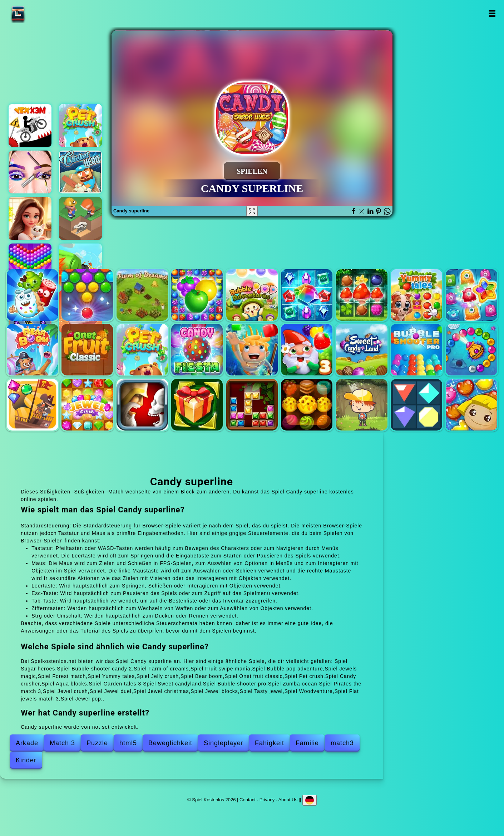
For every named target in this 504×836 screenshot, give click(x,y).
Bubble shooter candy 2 (87, 295)
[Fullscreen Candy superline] (252, 211)
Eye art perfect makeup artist (30, 172)
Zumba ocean (471, 350)
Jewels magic (307, 295)
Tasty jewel (307, 405)
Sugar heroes (33, 295)
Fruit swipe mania (197, 295)
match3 (342, 743)
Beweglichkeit (170, 743)
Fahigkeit (270, 743)
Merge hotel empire (30, 218)
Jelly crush (471, 295)
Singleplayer (224, 743)
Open (492, 13)
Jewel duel (142, 405)
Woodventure (362, 405)
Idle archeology (80, 218)
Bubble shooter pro (416, 350)
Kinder (26, 760)
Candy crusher (197, 350)
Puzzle (97, 743)
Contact (248, 800)
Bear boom (33, 350)
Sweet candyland (362, 350)
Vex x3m (30, 126)
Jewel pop (471, 405)
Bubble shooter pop (30, 265)
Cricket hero (80, 172)
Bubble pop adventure (252, 295)
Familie (307, 743)
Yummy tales (416, 295)
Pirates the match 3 (33, 405)
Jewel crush (87, 405)
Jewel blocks (252, 405)
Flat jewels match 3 (416, 405)
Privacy (267, 800)
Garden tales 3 (307, 350)
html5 (128, 743)
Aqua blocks (252, 350)
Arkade (27, 743)
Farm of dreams (142, 295)
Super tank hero (80, 265)
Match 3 (62, 743)
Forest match (362, 295)
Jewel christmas (197, 405)
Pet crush (80, 126)
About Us (288, 800)
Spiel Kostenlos (40, 13)
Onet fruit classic (87, 350)
